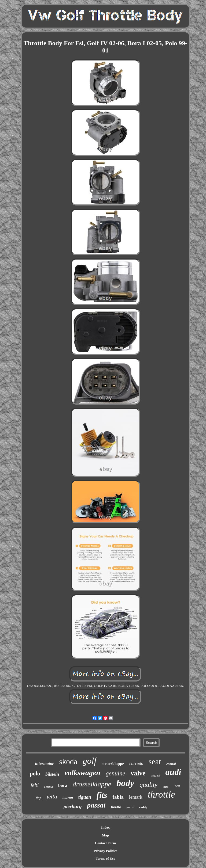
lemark (136, 797)
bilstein (52, 774)
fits (102, 795)
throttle (161, 795)
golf (89, 761)
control (171, 764)
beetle (116, 807)
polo (35, 774)
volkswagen (82, 773)
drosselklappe (92, 784)
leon (177, 786)
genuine (115, 773)
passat (96, 805)
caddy (143, 807)
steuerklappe (113, 764)
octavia (48, 787)
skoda (68, 762)
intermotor (44, 764)
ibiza (166, 787)
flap (39, 798)
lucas (130, 807)
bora (63, 785)
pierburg (73, 806)
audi (173, 772)
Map (105, 835)
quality (148, 785)
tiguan (85, 797)
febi (35, 785)
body (125, 783)
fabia (118, 797)
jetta (52, 796)
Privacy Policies (105, 851)
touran (68, 798)
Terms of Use (105, 859)
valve (138, 773)
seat (155, 761)
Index (105, 827)
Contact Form (105, 843)
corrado (136, 764)
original (155, 775)
